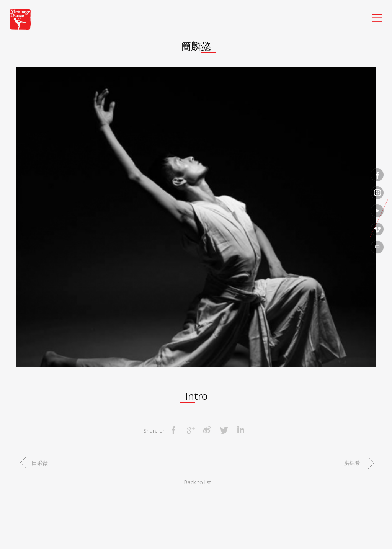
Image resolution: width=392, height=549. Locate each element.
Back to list (198, 482)
